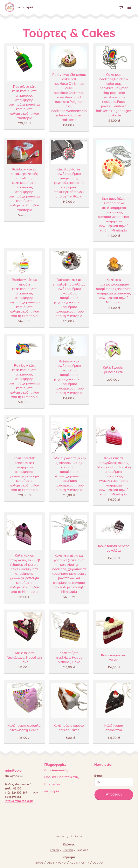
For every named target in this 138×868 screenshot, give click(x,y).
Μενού (129, 7)
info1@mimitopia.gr (19, 801)
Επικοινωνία (53, 784)
